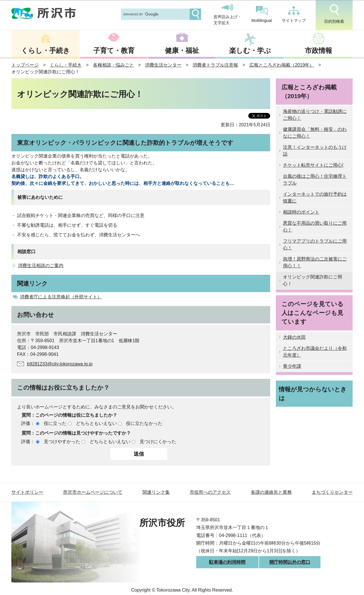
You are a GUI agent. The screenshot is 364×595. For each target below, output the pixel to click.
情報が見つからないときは (313, 394)
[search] (155, 14)
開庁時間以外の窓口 (290, 562)
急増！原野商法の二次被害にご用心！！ (315, 262)
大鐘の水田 (294, 337)
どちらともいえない (96, 423)
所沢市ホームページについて (93, 492)
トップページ (25, 65)
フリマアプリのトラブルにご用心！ (315, 244)
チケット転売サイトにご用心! (313, 165)
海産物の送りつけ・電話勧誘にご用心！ (315, 115)
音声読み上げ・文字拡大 (227, 15)
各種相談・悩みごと (113, 65)
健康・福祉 (182, 50)
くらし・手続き (45, 50)
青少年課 (292, 366)
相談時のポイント (301, 212)
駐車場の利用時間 (227, 562)
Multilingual (262, 14)
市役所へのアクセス (210, 492)
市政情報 (318, 50)
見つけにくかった (158, 442)
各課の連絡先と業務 (271, 492)
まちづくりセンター (332, 492)
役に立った (55, 423)
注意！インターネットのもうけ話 (315, 151)
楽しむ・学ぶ (250, 50)
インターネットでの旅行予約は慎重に (315, 198)
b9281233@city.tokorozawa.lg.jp (60, 364)
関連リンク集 (156, 492)
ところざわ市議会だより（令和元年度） (315, 352)
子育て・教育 (114, 50)
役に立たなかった (144, 423)
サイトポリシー (27, 492)
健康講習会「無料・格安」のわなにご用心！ (315, 133)
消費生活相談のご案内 (41, 266)
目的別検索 (334, 14)
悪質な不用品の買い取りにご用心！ (315, 227)
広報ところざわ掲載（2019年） (282, 65)
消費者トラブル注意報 (215, 65)
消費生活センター (163, 65)
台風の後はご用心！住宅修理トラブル (315, 180)
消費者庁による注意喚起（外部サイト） (61, 297)
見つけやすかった (62, 442)
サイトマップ (294, 15)
